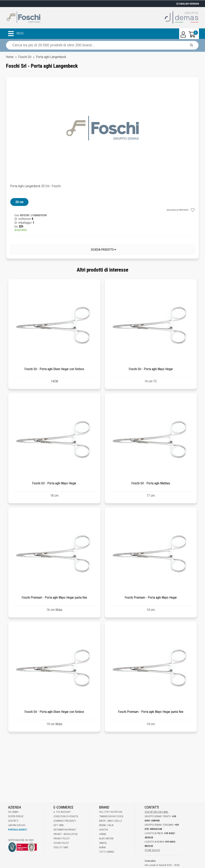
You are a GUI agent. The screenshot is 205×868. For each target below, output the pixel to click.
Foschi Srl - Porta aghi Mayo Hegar (151, 369)
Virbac (103, 834)
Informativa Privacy (65, 830)
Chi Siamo (13, 812)
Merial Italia (106, 825)
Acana (102, 847)
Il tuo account (62, 812)
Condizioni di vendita (66, 816)
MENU (16, 34)
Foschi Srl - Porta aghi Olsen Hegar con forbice (54, 369)
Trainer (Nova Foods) (111, 816)
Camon (103, 843)
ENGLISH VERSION (188, 4)
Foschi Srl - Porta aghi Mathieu (151, 483)
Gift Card (59, 825)
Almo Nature (106, 839)
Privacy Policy (62, 839)
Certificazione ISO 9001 (21, 840)
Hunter (103, 830)
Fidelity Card (61, 847)
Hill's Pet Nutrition (111, 812)
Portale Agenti (17, 830)
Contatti (13, 821)
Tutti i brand (107, 852)
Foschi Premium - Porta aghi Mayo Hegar (151, 598)
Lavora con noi (17, 825)
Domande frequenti (65, 821)
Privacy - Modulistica (65, 834)
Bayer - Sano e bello (111, 821)
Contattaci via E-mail (157, 812)
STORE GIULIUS (152, 850)
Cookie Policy (61, 843)
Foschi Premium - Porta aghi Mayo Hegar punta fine (54, 598)
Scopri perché (16, 816)
